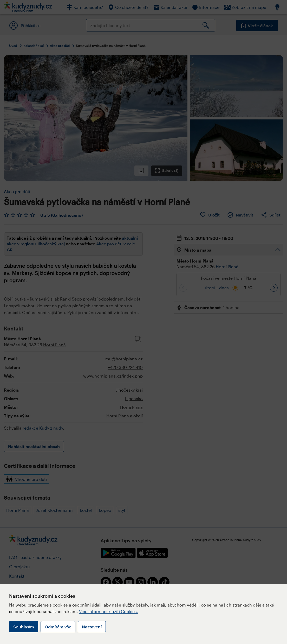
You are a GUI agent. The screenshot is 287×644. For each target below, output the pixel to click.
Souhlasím (24, 627)
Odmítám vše (58, 627)
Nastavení (92, 627)
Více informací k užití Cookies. (109, 611)
